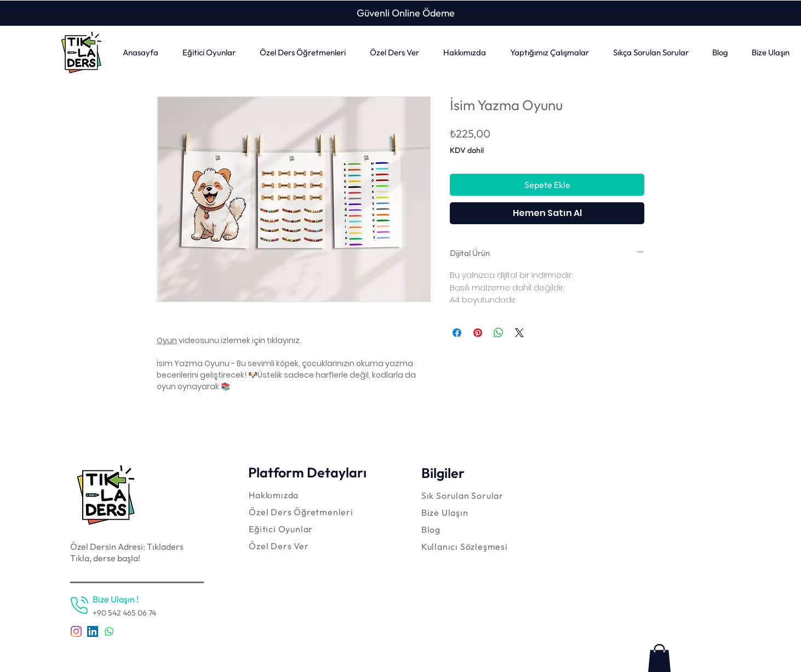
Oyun (167, 340)
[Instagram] (76, 631)
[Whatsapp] (109, 631)
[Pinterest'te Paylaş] (478, 333)
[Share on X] (519, 333)
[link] (659, 658)
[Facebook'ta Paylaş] (457, 333)
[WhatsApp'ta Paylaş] (499, 333)
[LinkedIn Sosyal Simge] (93, 631)
